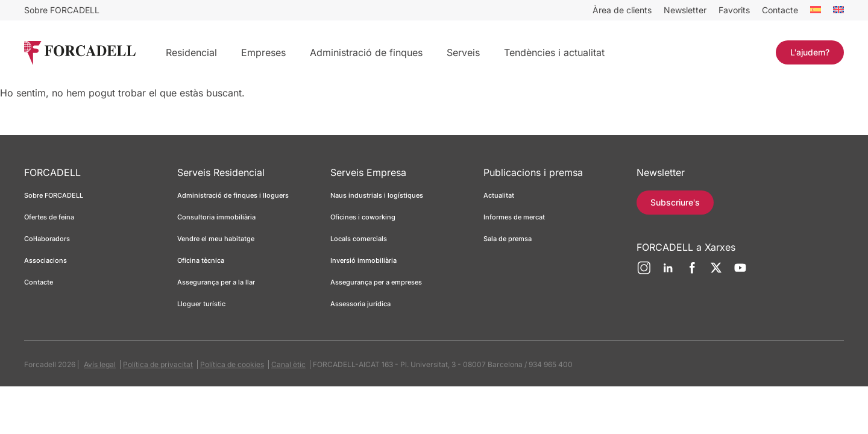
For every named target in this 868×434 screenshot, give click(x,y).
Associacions (46, 260)
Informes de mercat (514, 217)
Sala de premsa (508, 239)
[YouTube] (740, 272)
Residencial (191, 52)
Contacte (780, 10)
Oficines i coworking (363, 217)
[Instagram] (644, 272)
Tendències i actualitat (554, 52)
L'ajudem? (810, 52)
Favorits (734, 10)
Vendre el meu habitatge (216, 239)
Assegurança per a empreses (376, 282)
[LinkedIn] (668, 272)
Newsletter (685, 10)
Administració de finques (366, 52)
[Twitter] (716, 272)
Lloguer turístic (201, 304)
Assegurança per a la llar (216, 282)
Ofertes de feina (49, 217)
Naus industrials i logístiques (377, 195)
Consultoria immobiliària (216, 217)
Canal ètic (288, 364)
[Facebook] (692, 272)
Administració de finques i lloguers (233, 195)
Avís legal (100, 364)
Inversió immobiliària (363, 260)
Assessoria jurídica (360, 304)
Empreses (263, 52)
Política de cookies (232, 364)
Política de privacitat (158, 364)
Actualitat (499, 195)
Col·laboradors (47, 239)
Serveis (463, 52)
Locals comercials (359, 239)
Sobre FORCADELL (62, 10)
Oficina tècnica (201, 260)
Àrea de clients (622, 10)
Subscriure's (676, 202)
